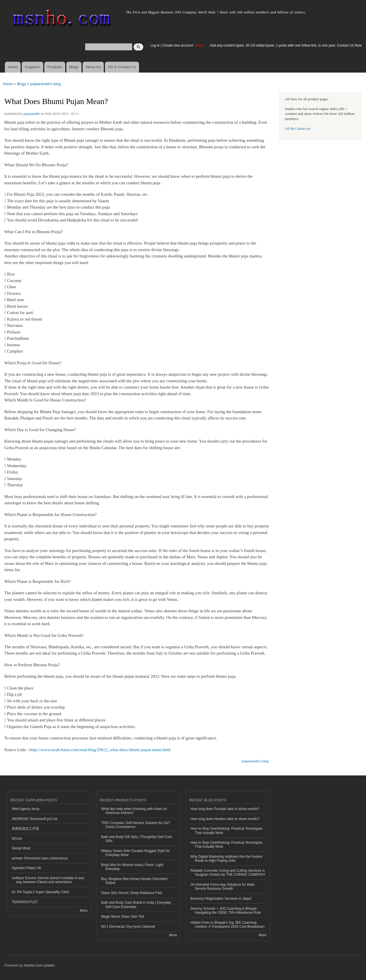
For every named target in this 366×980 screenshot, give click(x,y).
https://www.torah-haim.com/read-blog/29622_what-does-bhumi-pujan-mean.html (100, 750)
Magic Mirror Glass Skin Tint (123, 917)
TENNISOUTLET (25, 902)
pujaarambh (32, 114)
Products (55, 67)
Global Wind (21, 848)
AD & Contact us (298, 129)
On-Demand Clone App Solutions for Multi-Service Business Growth (223, 887)
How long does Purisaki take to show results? (225, 809)
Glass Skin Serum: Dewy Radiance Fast (132, 893)
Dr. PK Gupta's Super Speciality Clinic (40, 892)
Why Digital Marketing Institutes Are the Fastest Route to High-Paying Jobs (226, 859)
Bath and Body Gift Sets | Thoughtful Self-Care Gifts (137, 839)
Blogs (74, 67)
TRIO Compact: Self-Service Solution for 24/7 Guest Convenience (136, 825)
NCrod (17, 839)
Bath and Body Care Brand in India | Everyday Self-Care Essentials (136, 905)
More (84, 911)
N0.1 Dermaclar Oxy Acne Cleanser (128, 927)
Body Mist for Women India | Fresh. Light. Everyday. (133, 867)
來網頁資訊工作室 (25, 829)
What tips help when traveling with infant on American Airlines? (134, 811)
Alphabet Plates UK (27, 868)
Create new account (178, 45)
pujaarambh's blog (45, 84)
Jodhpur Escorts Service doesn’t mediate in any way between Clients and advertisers (48, 880)
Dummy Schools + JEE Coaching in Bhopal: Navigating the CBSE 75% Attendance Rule (226, 911)
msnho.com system (39, 965)
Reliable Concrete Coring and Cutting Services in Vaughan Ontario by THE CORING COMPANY (228, 873)
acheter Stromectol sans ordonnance (40, 858)
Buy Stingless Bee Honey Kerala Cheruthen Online (135, 881)
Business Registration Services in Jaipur (221, 899)
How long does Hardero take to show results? (225, 819)
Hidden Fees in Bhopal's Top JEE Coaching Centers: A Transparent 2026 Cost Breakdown (227, 925)
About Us (93, 67)
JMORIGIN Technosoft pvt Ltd (34, 819)
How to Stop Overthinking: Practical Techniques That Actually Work (226, 831)
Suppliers (33, 67)
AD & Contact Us (122, 67)
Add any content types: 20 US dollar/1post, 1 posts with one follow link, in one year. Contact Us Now (286, 45)
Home (13, 67)
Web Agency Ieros (26, 809)
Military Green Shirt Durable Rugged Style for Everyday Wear (136, 853)
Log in (155, 45)
